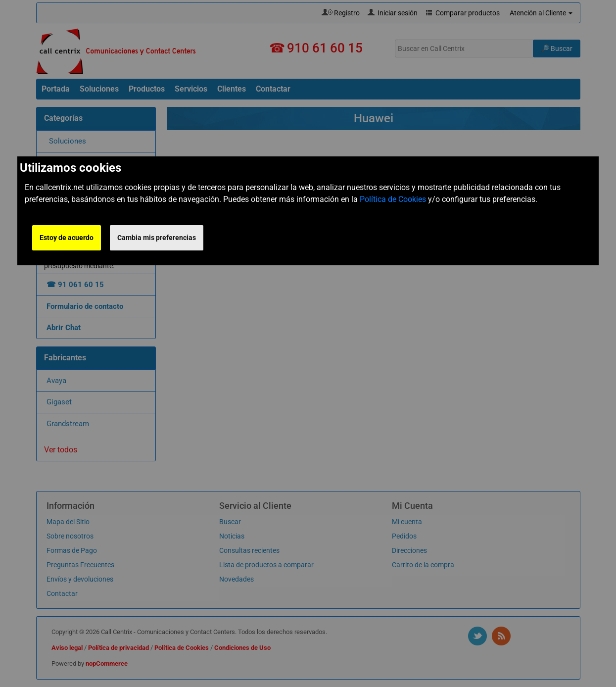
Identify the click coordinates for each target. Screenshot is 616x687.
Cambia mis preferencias (157, 238)
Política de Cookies (393, 199)
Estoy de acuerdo (67, 238)
